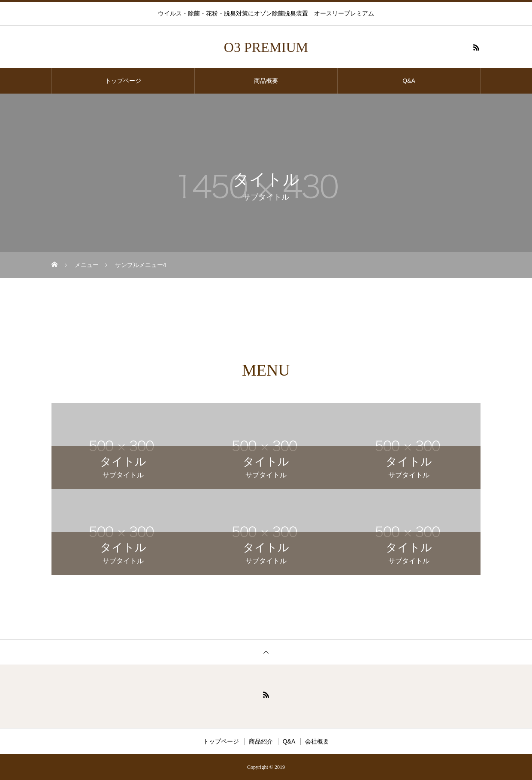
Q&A (409, 81)
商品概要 (266, 81)
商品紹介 (261, 741)
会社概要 (317, 741)
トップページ (123, 81)
